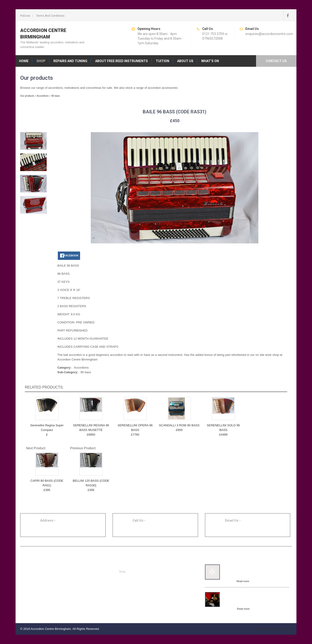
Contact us (276, 61)
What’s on (210, 61)
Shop (41, 61)
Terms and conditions (50, 16)
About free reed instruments (122, 61)
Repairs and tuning (70, 61)
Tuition (162, 61)
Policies (25, 16)
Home (24, 61)
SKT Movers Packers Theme (273, 629)
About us (185, 61)
